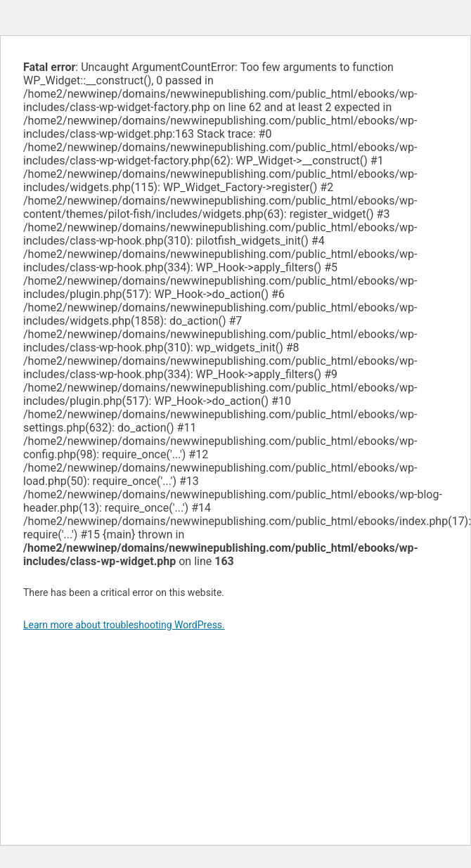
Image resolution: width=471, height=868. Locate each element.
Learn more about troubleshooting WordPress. (124, 625)
